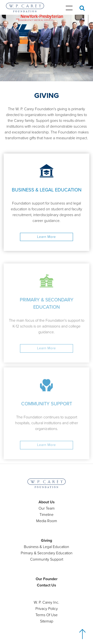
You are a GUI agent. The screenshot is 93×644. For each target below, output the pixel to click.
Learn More (46, 237)
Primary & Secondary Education (47, 553)
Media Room (47, 521)
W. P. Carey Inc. (46, 602)
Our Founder (47, 579)
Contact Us (46, 585)
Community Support (47, 559)
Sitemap (47, 621)
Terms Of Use (46, 615)
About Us (47, 502)
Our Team (47, 508)
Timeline (46, 515)
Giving (46, 541)
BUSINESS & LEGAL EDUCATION (47, 190)
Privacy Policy (47, 609)
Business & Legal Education (46, 547)
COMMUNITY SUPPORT (47, 409)
